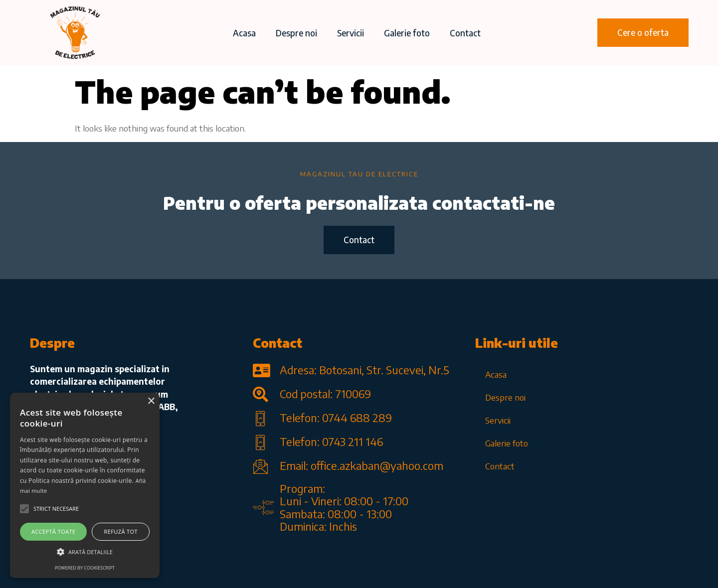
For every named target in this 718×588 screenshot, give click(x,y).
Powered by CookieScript (85, 568)
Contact (465, 33)
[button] (643, 33)
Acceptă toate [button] (53, 531)
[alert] (85, 485)
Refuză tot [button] (121, 531)
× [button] (151, 401)
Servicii (351, 33)
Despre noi (296, 33)
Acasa (244, 33)
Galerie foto (407, 33)
